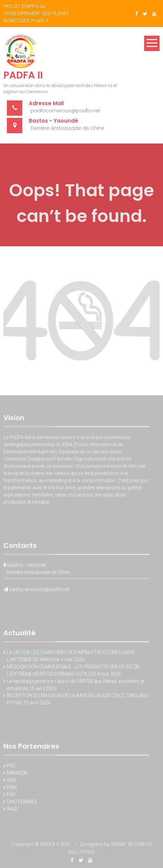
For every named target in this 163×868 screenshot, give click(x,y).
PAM (12, 788)
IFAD (12, 781)
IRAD (12, 810)
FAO (11, 795)
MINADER (17, 774)
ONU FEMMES (22, 803)
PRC (11, 767)
